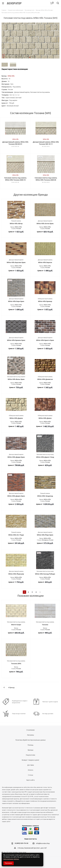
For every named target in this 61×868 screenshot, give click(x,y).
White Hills (11, 76)
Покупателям (30, 755)
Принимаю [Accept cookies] (9, 863)
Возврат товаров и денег (31, 760)
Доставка (31, 765)
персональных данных (11, 859)
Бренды (31, 750)
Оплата (30, 770)
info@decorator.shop (43, 843)
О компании (30, 730)
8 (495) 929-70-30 (21, 843)
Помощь (31, 745)
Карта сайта (30, 780)
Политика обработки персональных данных (31, 740)
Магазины (31, 735)
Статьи (30, 775)
